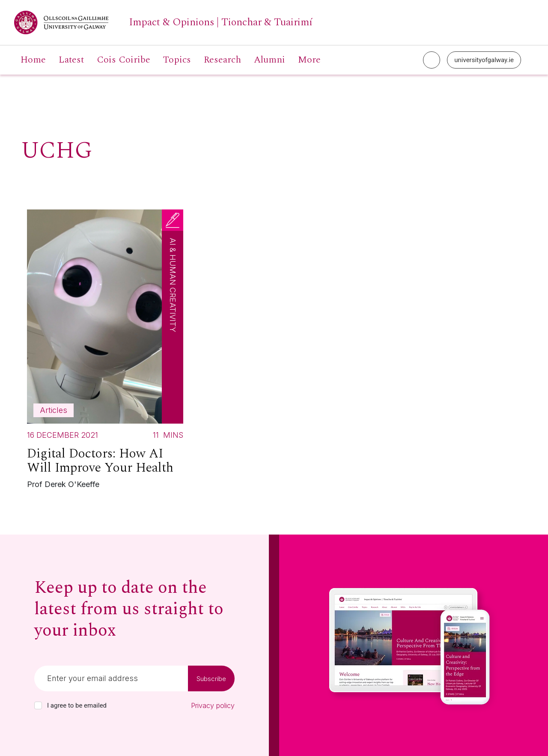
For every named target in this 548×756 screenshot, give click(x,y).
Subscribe (211, 679)
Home (33, 60)
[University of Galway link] (163, 22)
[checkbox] (38, 705)
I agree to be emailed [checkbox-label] (77, 705)
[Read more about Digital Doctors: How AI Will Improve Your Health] (105, 351)
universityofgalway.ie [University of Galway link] (484, 60)
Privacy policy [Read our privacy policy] (213, 705)
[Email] (111, 678)
